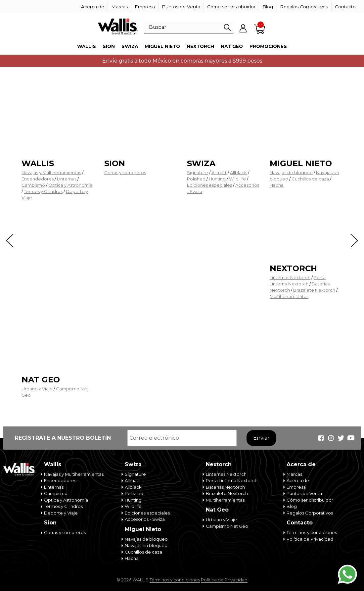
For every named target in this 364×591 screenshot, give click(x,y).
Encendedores (38, 179)
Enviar (261, 438)
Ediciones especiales (209, 185)
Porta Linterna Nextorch (232, 480)
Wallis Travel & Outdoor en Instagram (331, 438)
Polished (196, 179)
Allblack (238, 172)
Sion (109, 46)
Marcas (119, 7)
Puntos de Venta (181, 7)
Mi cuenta (243, 28)
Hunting (217, 179)
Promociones (268, 46)
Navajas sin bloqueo (146, 545)
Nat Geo (232, 46)
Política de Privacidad (310, 539)
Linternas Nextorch (290, 277)
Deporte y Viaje (61, 513)
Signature (198, 172)
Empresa (145, 7)
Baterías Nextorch (225, 487)
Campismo (33, 185)
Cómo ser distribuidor (231, 7)
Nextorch (200, 46)
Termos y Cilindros (43, 191)
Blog (268, 7)
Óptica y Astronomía (70, 185)
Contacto (345, 7)
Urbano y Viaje (37, 389)
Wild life (237, 179)
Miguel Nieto (162, 46)
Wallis (87, 46)
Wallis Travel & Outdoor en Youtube (351, 438)
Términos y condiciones (312, 532)
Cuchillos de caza (310, 179)
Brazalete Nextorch (314, 290)
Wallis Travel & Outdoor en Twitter (341, 438)
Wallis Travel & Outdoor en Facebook (321, 438)
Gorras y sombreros (125, 172)
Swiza (130, 46)
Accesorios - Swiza (145, 519)
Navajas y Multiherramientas (51, 172)
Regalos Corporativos (304, 7)
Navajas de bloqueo (291, 172)
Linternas (67, 179)
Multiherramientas (289, 296)
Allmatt (219, 172)
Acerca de (93, 7)
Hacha (277, 185)
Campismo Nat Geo (227, 526)
